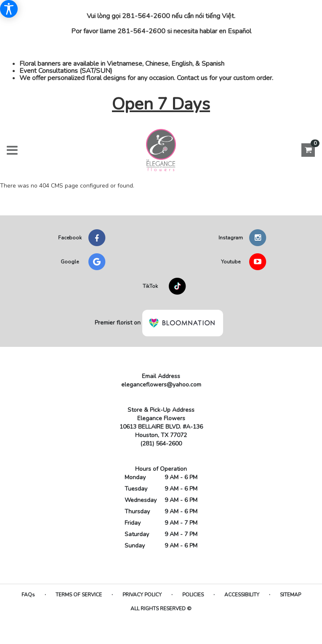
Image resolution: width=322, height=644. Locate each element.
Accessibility (242, 595)
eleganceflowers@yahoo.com (161, 385)
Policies (193, 595)
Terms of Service (79, 595)
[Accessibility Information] (9, 9)
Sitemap (290, 595)
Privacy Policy (142, 595)
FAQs (28, 595)
